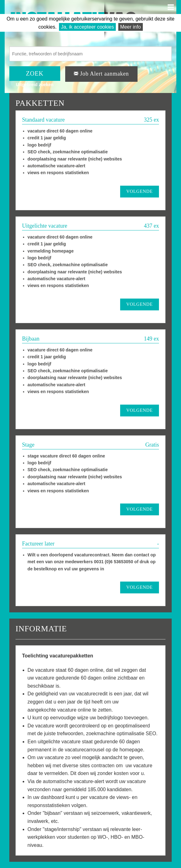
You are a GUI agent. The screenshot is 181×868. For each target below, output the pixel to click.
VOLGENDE (140, 191)
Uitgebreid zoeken (35, 85)
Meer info (131, 27)
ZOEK (35, 73)
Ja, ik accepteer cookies (87, 27)
